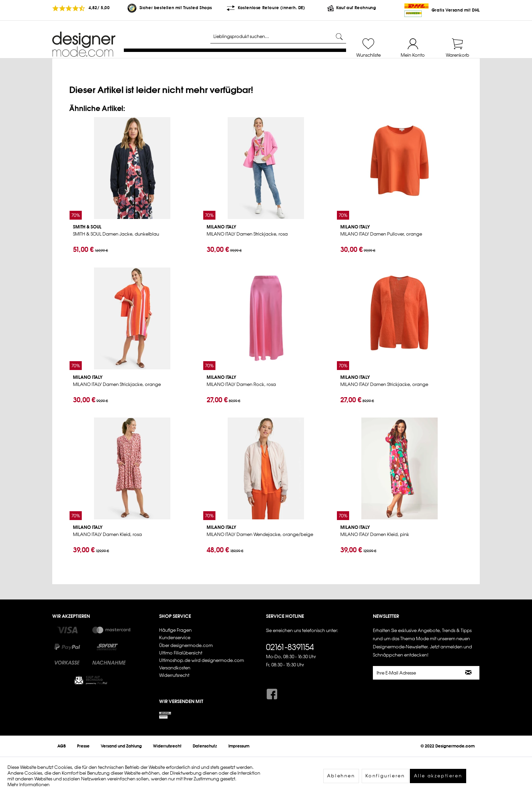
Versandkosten (175, 668)
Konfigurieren (385, 776)
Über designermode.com (186, 645)
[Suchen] (339, 37)
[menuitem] (368, 45)
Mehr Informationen (28, 785)
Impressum (239, 746)
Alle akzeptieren (438, 776)
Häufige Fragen (175, 630)
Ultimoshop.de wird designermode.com (202, 660)
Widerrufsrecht (174, 675)
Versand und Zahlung (121, 746)
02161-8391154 (290, 647)
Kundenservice (175, 638)
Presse (83, 746)
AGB (62, 746)
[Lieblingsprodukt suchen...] (278, 37)
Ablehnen (341, 776)
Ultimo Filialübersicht (181, 653)
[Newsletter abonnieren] (469, 673)
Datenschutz (205, 746)
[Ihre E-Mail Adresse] (416, 673)
